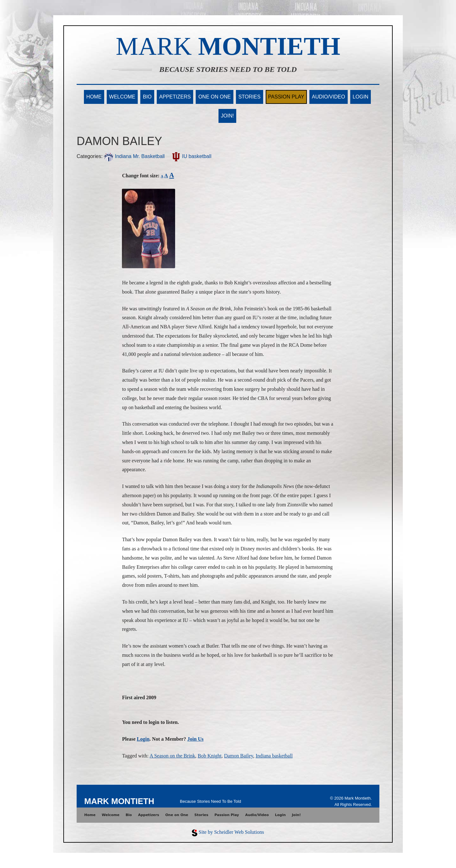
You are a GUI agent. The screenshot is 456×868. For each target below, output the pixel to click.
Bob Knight (209, 756)
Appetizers (175, 97)
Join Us (196, 739)
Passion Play (286, 97)
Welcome (122, 97)
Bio (147, 97)
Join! (228, 116)
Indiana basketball (274, 756)
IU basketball (191, 156)
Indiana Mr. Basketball (134, 156)
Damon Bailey (238, 756)
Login (361, 97)
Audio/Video (329, 97)
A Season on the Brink (172, 756)
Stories (250, 97)
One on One (214, 97)
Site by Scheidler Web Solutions (231, 832)
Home (94, 97)
